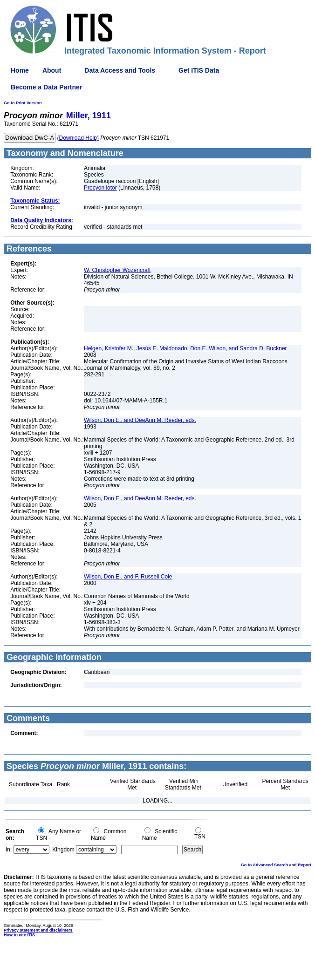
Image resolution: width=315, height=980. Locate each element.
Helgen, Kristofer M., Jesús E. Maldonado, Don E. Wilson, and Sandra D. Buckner (185, 348)
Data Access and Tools (120, 70)
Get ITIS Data (199, 70)
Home (20, 70)
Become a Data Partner (46, 87)
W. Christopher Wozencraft (117, 270)
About (52, 70)
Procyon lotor (100, 188)
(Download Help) (78, 138)
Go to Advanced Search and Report (276, 865)
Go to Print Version (23, 103)
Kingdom (63, 850)
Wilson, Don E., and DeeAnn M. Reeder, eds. (140, 420)
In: (9, 850)
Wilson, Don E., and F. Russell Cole (128, 577)
